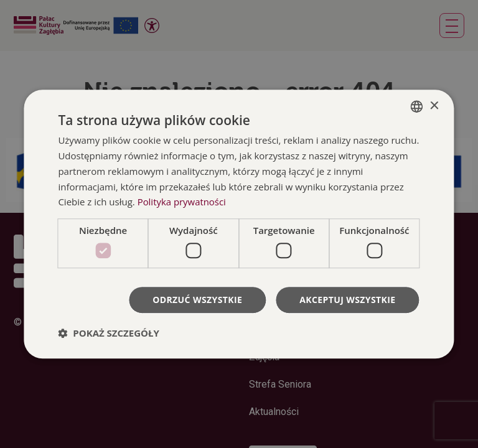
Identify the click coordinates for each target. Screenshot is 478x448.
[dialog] (239, 224)
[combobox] (417, 106)
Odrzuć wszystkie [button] (197, 300)
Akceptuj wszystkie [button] (347, 300)
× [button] (434, 106)
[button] (108, 333)
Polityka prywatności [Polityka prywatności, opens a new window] (182, 202)
